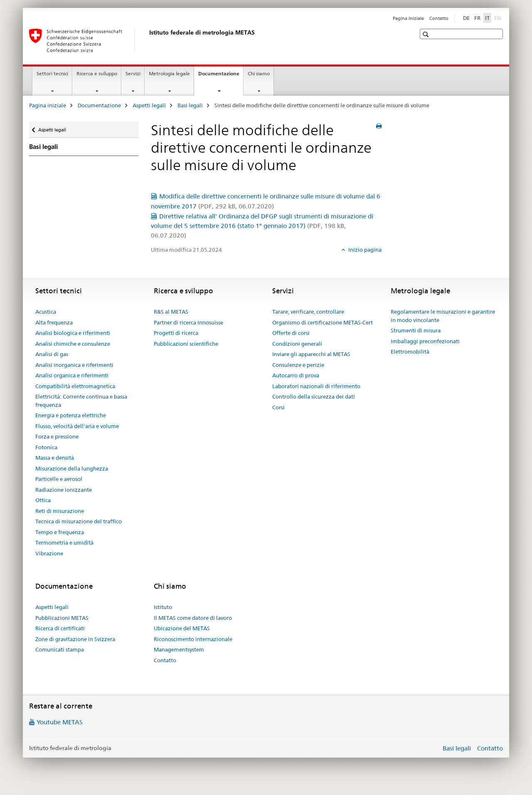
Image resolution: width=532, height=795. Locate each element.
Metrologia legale (169, 73)
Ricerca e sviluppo (97, 73)
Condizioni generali (297, 344)
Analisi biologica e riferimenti (73, 333)
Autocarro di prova (296, 375)
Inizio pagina (364, 250)
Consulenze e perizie (298, 365)
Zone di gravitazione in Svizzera (75, 639)
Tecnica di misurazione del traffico (79, 521)
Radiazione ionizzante (64, 490)
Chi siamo (259, 73)
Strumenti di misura (416, 330)
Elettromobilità (410, 352)
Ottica (43, 500)
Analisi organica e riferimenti (72, 375)
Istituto (163, 607)
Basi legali (190, 105)
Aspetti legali (149, 105)
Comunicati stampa (60, 649)
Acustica (46, 312)
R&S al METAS (171, 312)
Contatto (439, 18)
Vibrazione (49, 553)
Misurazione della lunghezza (72, 468)
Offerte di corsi (291, 333)
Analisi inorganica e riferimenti (74, 365)
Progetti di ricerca (176, 333)
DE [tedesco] (466, 18)
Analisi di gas (52, 354)
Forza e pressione (57, 436)
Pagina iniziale (408, 18)
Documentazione (221, 76)
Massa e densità (55, 458)
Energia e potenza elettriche (71, 415)
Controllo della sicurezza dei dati (314, 396)
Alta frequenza (54, 322)
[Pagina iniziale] (148, 40)
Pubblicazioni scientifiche (186, 344)
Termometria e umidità (64, 542)
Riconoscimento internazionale (193, 639)
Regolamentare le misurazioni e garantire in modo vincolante (443, 316)
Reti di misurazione (60, 511)
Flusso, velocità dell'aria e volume (77, 426)
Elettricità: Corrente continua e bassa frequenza (81, 401)
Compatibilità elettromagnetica (75, 386)
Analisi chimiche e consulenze (73, 344)
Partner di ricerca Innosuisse (188, 322)
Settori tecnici (52, 73)
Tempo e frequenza (60, 532)
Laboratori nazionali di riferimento (316, 386)
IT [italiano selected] (487, 18)
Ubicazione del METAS (182, 628)
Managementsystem (179, 649)
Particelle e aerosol (59, 479)
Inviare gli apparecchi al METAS (311, 354)
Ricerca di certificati (60, 628)
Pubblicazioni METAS (62, 618)
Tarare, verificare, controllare (308, 312)
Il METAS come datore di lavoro (193, 618)
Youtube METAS (60, 722)
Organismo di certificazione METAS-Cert (323, 322)
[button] (427, 34)
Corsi (278, 407)
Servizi (133, 73)
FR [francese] (477, 18)
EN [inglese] (499, 17)
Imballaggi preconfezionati (425, 341)
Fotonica (46, 447)
